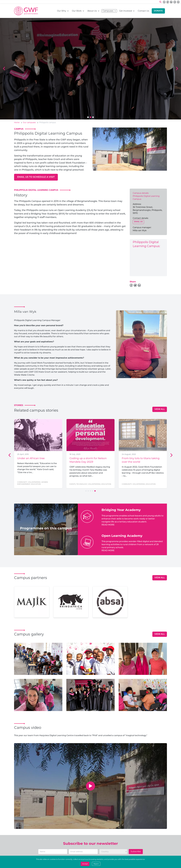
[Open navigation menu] (68, 11)
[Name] (53, 852)
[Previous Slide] (4, 69)
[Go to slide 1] (88, 117)
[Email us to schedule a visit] (36, 177)
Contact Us (143, 11)
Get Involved (126, 11)
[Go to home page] (26, 11)
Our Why (62, 11)
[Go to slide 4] (93, 491)
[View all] (160, 409)
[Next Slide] (177, 69)
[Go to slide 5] (95, 491)
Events (73, 484)
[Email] (83, 852)
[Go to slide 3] (93, 117)
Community (22, 482)
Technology (82, 484)
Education (36, 484)
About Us (92, 11)
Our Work (77, 11)
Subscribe (136, 851)
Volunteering (34, 482)
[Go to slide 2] (90, 117)
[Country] (113, 852)
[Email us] (138, 222)
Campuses (108, 11)
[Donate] (158, 11)
